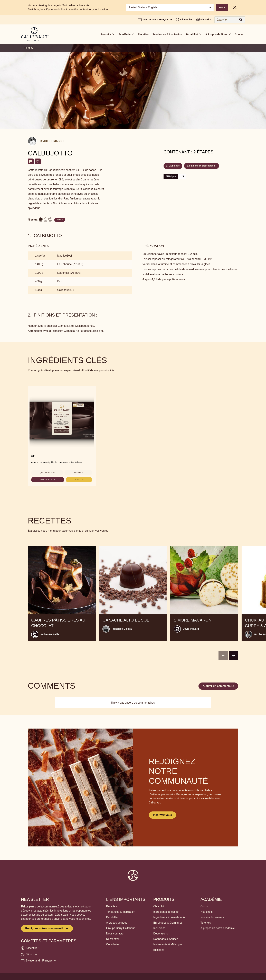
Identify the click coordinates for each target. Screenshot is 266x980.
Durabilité (112, 917)
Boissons (159, 950)
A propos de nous (117, 923)
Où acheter (113, 944)
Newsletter (113, 939)
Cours (204, 906)
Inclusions (159, 928)
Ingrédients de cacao (166, 912)
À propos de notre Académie (218, 928)
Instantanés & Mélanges (168, 944)
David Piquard (191, 629)
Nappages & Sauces (166, 939)
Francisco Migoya (122, 629)
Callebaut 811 (66, 290)
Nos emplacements (212, 917)
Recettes (143, 34)
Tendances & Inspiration (167, 34)
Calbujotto (174, 166)
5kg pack (78, 472)
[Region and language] (170, 7)
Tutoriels (206, 923)
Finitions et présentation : (203, 166)
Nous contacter (115, 934)
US (182, 176)
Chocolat (159, 906)
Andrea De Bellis (50, 634)
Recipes (29, 48)
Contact (240, 34)
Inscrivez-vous (162, 815)
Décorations (161, 934)
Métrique (171, 176)
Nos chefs (207, 912)
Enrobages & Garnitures (168, 923)
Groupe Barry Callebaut (120, 928)
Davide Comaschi (51, 141)
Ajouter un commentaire (218, 686)
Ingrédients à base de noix (169, 917)
